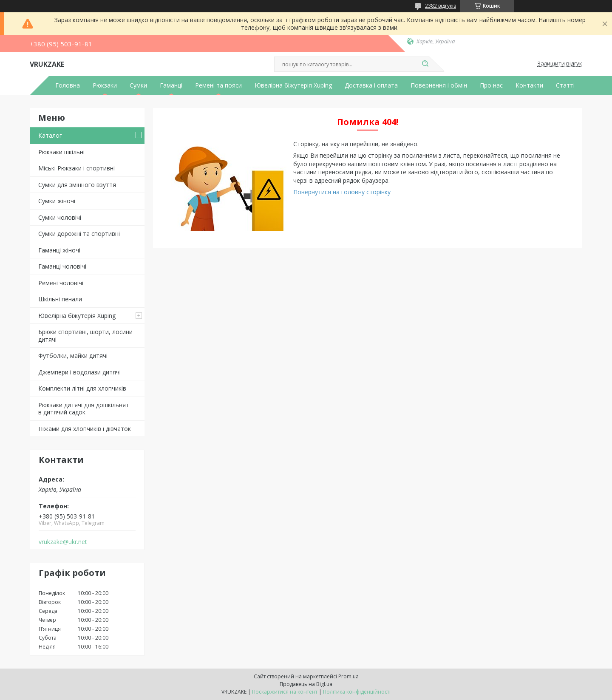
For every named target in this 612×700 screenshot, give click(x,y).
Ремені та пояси (218, 85)
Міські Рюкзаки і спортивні (76, 168)
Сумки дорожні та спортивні (79, 234)
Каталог (50, 135)
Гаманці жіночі (59, 250)
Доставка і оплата (371, 85)
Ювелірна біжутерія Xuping (293, 85)
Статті (565, 85)
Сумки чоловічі (60, 217)
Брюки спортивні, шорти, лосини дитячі (85, 336)
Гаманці (171, 85)
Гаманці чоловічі (62, 266)
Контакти (529, 85)
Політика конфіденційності (357, 692)
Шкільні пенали (60, 299)
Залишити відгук (560, 64)
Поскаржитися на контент (285, 692)
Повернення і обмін (439, 85)
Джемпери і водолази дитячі (79, 372)
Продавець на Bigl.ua (306, 684)
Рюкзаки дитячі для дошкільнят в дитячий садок (84, 409)
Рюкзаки (105, 85)
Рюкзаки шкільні (61, 152)
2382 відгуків (441, 6)
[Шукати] (425, 64)
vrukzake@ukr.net (63, 542)
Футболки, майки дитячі (73, 356)
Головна (68, 85)
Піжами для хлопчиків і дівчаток (85, 429)
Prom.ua (348, 676)
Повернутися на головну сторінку (342, 192)
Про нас (491, 85)
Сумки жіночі (57, 201)
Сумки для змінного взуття (77, 185)
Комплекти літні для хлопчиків (82, 388)
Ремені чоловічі (61, 283)
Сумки (138, 85)
